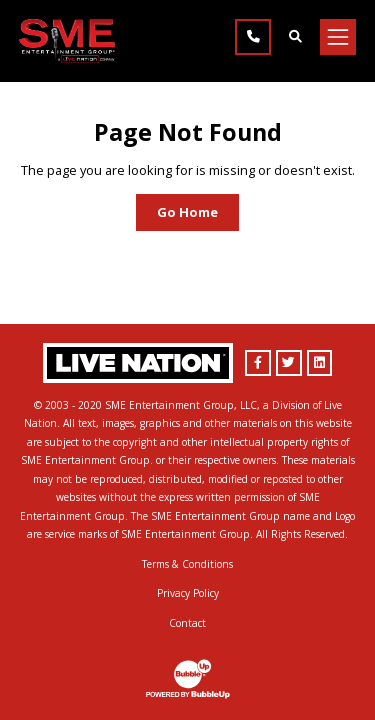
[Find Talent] (295, 37)
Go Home (187, 212)
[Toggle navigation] (338, 37)
